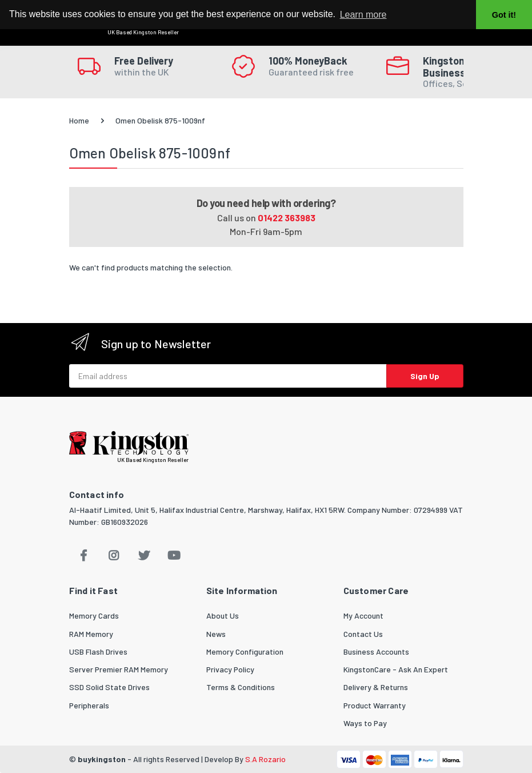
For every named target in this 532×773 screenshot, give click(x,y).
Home (79, 120)
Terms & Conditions (241, 687)
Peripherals (89, 705)
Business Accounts (376, 652)
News (216, 634)
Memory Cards (94, 615)
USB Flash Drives (98, 652)
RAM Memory (91, 634)
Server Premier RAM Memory (119, 669)
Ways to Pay (365, 723)
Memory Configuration (245, 652)
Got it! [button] (504, 15)
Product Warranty (375, 705)
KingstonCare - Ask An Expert (396, 669)
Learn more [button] (363, 15)
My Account (363, 615)
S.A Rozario (265, 759)
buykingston (102, 759)
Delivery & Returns (376, 687)
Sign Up (425, 376)
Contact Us (363, 634)
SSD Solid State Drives (109, 687)
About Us (223, 615)
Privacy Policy (230, 669)
